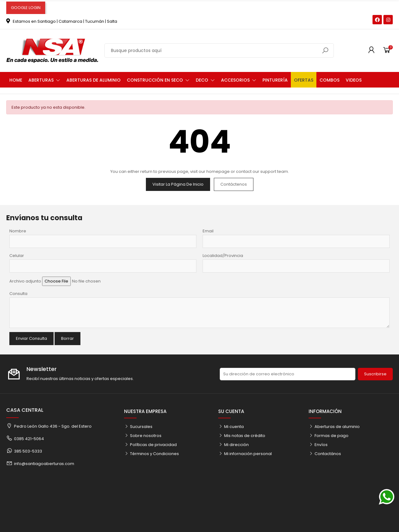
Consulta (18, 294)
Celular (17, 256)
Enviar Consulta (31, 338)
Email (208, 231)
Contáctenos (234, 184)
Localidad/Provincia (223, 256)
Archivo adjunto (25, 281)
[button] (44, 80)
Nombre (18, 231)
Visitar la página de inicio (178, 184)
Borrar (67, 338)
